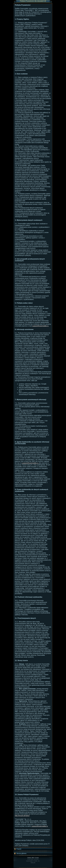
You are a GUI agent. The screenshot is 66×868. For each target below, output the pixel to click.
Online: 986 (31, 858)
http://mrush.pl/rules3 (22, 816)
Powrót (18, 849)
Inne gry (33, 862)
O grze (37, 858)
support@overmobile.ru (40, 326)
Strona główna (20, 854)
